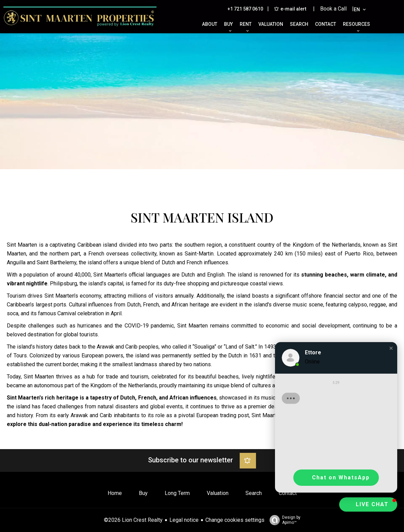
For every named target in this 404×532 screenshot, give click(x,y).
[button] (391, 348)
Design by (283, 520)
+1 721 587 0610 (245, 9)
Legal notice (184, 520)
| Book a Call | (333, 9)
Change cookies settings (235, 520)
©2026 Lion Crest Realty (133, 520)
